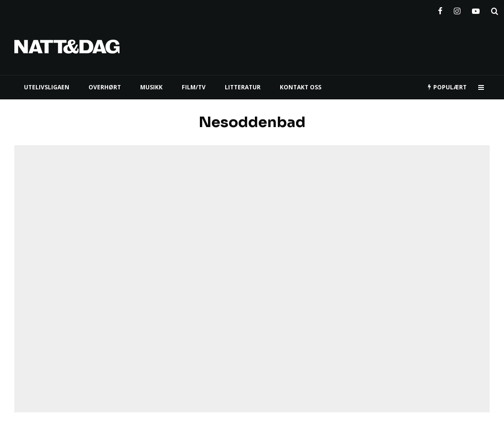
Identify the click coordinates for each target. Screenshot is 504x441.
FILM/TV (194, 87)
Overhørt (105, 87)
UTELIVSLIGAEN (47, 87)
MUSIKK (151, 87)
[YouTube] (476, 9)
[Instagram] (457, 9)
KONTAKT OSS (301, 87)
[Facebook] (440, 9)
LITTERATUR (243, 87)
